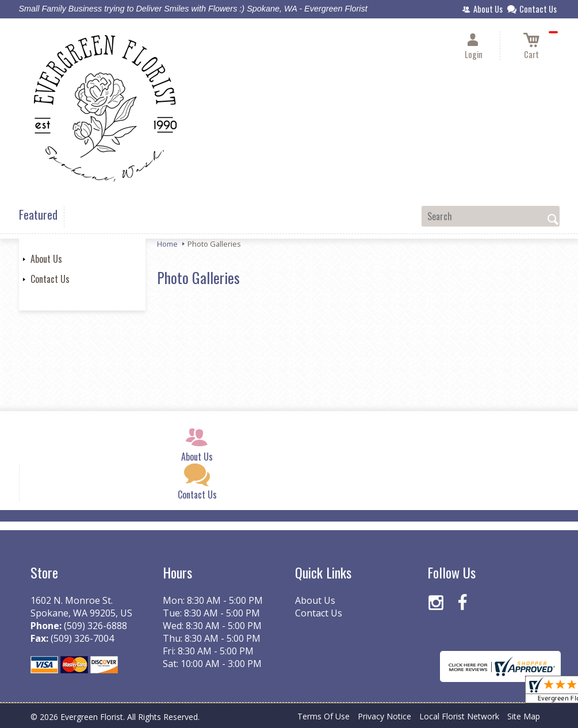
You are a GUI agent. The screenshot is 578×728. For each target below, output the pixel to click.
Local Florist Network (459, 716)
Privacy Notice (384, 716)
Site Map (524, 716)
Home (167, 244)
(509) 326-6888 (95, 626)
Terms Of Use (324, 716)
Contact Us (50, 279)
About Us (46, 259)
